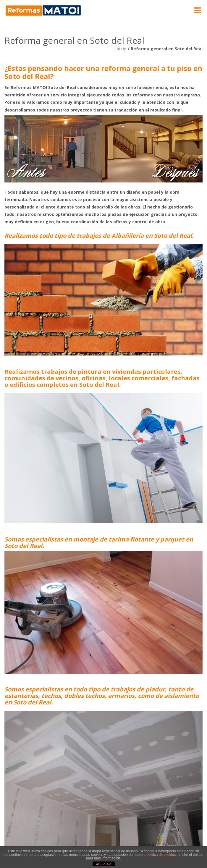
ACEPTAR (103, 864)
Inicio (121, 49)
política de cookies (161, 855)
